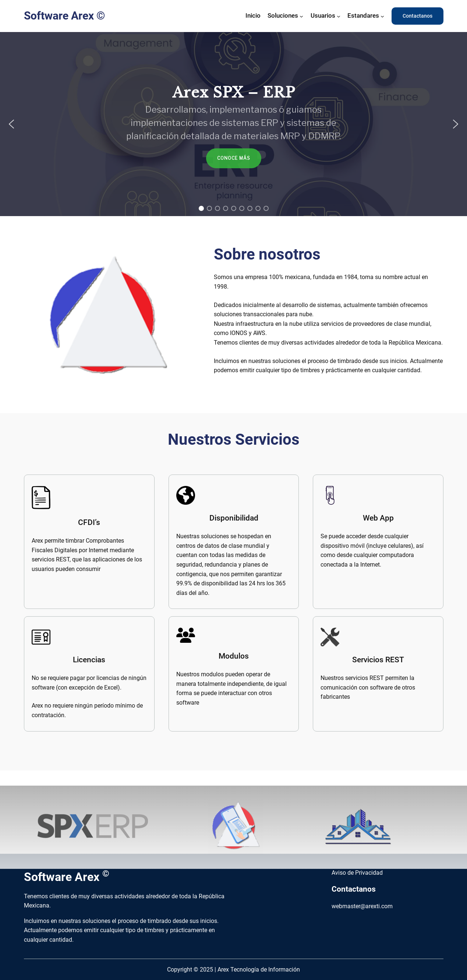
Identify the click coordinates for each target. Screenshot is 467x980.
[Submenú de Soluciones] (301, 16)
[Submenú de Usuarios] (339, 16)
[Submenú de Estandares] (382, 16)
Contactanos (418, 16)
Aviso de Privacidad (358, 873)
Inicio (253, 15)
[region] (233, 124)
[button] (11, 124)
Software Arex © (65, 16)
